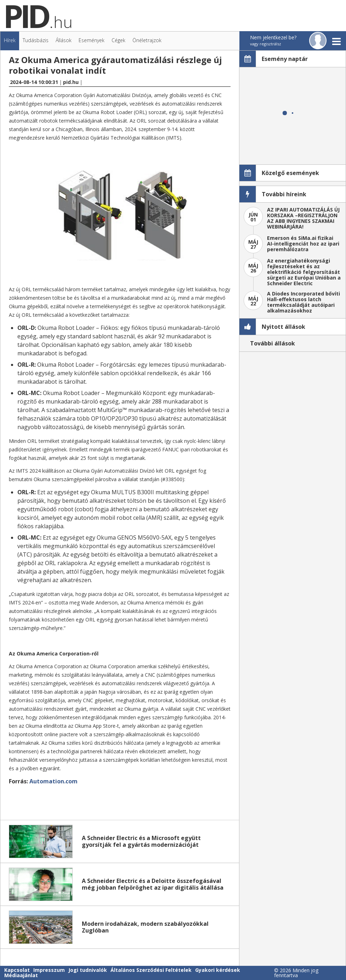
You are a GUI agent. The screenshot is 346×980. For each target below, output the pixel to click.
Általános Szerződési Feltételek (151, 970)
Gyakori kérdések (218, 970)
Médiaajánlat (21, 975)
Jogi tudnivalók (88, 970)
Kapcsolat (17, 970)
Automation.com (53, 781)
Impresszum (49, 970)
